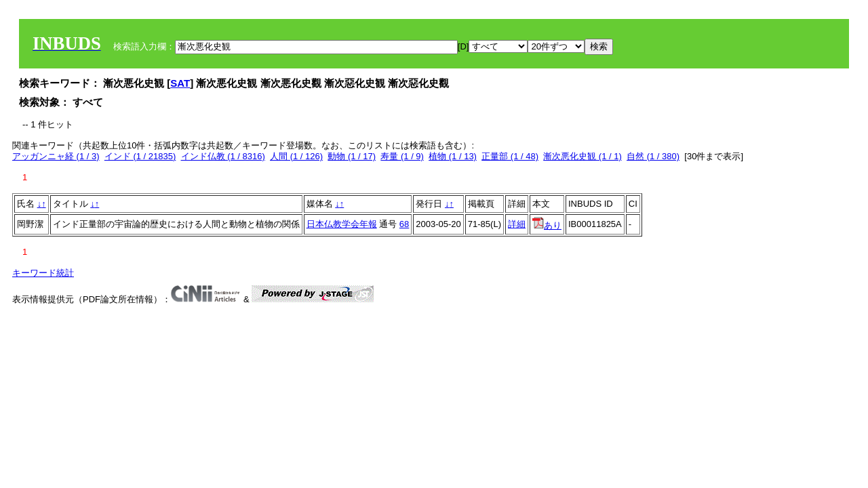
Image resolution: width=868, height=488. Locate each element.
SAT (180, 83)
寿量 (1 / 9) (402, 156)
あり (547, 225)
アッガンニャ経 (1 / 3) (56, 156)
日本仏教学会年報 (342, 224)
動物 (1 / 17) (352, 156)
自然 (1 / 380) (653, 156)
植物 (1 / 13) (453, 156)
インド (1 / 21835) (140, 156)
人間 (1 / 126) (296, 156)
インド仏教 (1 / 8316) (223, 156)
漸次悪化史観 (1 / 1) (583, 156)
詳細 (517, 224)
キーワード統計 (43, 273)
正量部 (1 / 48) (510, 156)
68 (404, 224)
